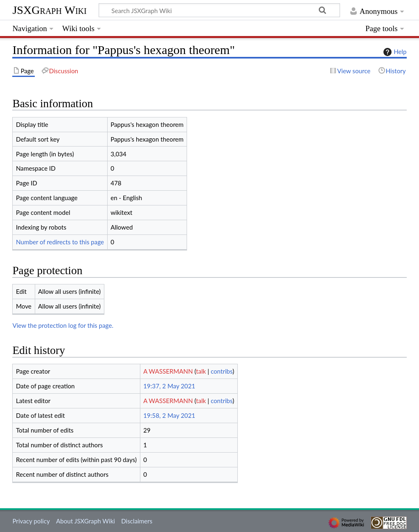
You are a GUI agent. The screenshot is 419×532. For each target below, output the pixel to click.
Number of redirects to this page (60, 242)
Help (394, 52)
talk (201, 371)
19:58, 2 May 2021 (169, 415)
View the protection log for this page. (63, 325)
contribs (222, 371)
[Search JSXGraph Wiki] (219, 10)
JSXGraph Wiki (49, 10)
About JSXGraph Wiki (86, 521)
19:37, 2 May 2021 (169, 386)
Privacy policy (31, 521)
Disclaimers (137, 521)
